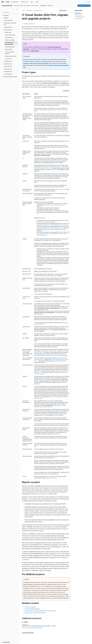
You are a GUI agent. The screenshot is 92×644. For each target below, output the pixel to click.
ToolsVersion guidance (30, 607)
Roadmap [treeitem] (6, 18)
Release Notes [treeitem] (8, 32)
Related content (79, 19)
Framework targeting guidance (32, 609)
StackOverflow (57, 434)
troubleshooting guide (60, 361)
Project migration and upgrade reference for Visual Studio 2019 (40, 611)
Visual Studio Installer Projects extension (51, 167)
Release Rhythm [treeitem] (9, 49)
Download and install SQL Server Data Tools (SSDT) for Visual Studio (49, 355)
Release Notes (35, 51)
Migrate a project (79, 15)
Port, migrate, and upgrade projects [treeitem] (9, 43)
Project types (78, 13)
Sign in (89, 2)
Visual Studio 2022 (38, 10)
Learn (23, 10)
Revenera (53, 170)
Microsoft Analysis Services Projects (49, 351)
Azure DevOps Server (58, 415)
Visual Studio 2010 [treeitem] (8, 74)
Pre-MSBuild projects (80, 17)
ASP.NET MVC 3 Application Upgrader (47, 222)
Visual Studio (29, 10)
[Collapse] (17, 9)
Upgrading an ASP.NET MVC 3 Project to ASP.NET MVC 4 (49, 228)
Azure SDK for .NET (59, 189)
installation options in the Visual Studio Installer (36, 63)
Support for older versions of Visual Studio (35, 613)
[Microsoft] (3, 2)
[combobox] (10, 12)
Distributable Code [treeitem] (9, 37)
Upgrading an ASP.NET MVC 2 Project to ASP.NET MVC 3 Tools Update (52, 225)
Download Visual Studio (84, 6)
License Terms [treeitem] (8, 59)
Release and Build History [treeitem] (11, 56)
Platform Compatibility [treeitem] (10, 40)
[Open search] (85, 2)
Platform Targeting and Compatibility (59, 65)
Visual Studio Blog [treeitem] (8, 20)
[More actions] (69, 10)
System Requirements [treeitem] (10, 47)
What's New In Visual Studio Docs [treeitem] (10, 24)
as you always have (37, 29)
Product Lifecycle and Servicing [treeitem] (10, 53)
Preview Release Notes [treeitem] (10, 35)
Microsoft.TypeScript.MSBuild (45, 379)
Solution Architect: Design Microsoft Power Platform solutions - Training (39, 626)
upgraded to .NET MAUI (51, 478)
